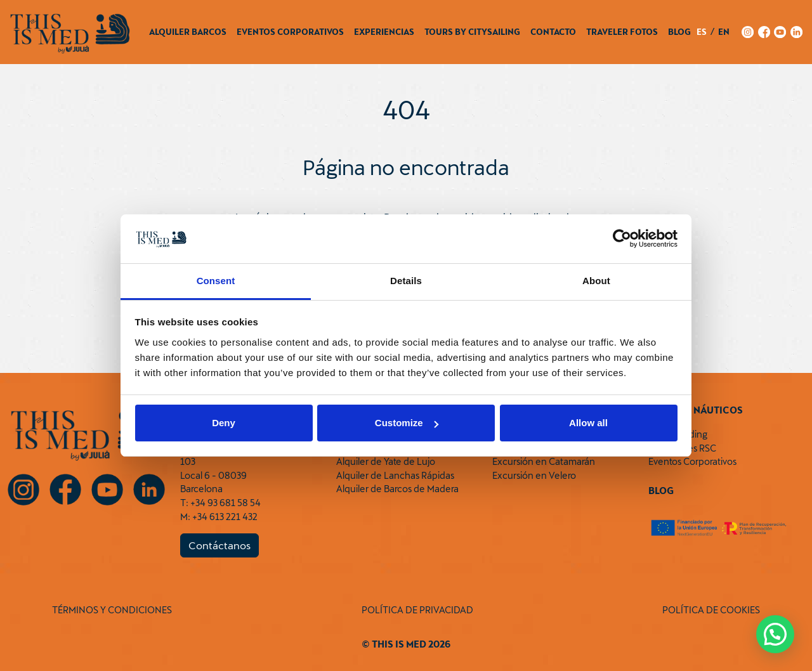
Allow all (588, 423)
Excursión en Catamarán (544, 461)
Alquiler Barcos (188, 32)
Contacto (553, 32)
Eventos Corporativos (290, 32)
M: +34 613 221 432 (219, 517)
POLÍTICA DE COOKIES (711, 610)
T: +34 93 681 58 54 (220, 503)
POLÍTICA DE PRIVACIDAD (417, 610)
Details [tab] (406, 281)
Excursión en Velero (534, 475)
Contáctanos (219, 545)
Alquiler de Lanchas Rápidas (395, 475)
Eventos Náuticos (696, 410)
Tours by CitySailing (472, 32)
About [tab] (596, 281)
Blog (679, 32)
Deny (224, 423)
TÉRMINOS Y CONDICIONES (112, 610)
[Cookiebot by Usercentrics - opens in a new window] (622, 239)
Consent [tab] (216, 281)
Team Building (678, 434)
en (724, 32)
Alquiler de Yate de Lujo (386, 461)
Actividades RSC (682, 448)
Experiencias (384, 32)
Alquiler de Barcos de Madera (397, 489)
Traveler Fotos (622, 32)
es (702, 32)
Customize (407, 423)
